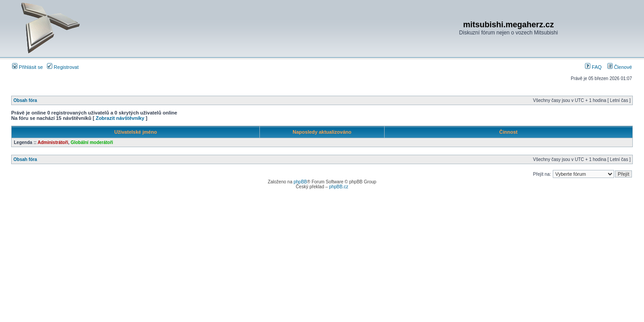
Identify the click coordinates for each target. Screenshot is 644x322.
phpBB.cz (339, 187)
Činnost (508, 132)
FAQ (593, 67)
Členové (620, 67)
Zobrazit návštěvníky (120, 118)
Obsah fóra (25, 100)
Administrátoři (53, 142)
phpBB (300, 182)
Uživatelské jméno (136, 132)
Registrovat (63, 67)
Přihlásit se (28, 67)
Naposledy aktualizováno (322, 132)
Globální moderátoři (92, 142)
